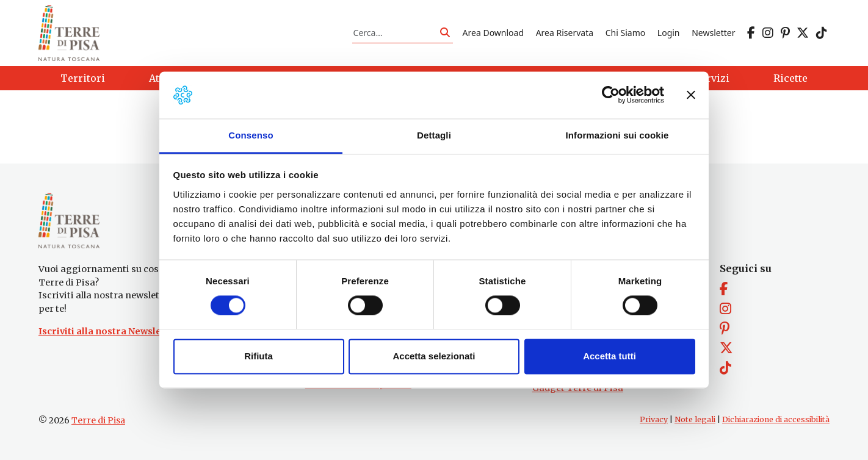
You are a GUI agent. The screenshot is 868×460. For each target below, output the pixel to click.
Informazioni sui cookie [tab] (617, 135)
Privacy (654, 419)
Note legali (695, 419)
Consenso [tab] (251, 135)
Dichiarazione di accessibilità (776, 419)
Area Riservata (565, 33)
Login (669, 33)
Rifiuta (259, 356)
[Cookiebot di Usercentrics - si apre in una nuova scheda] (611, 95)
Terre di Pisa (98, 420)
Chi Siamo (625, 33)
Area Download (493, 33)
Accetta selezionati (434, 356)
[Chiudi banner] (691, 95)
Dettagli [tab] (434, 135)
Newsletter (713, 33)
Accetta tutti (609, 356)
